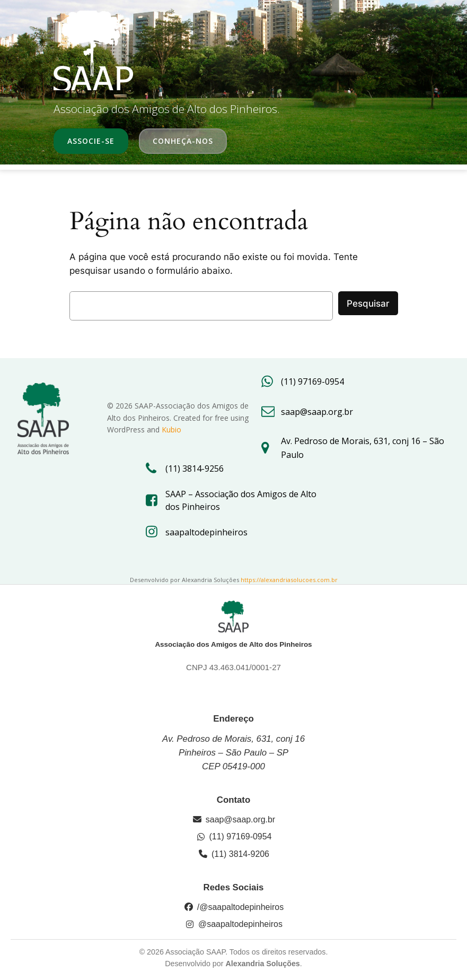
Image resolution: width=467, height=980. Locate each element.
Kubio (171, 430)
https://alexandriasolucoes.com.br (289, 580)
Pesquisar (368, 303)
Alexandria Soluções (262, 964)
